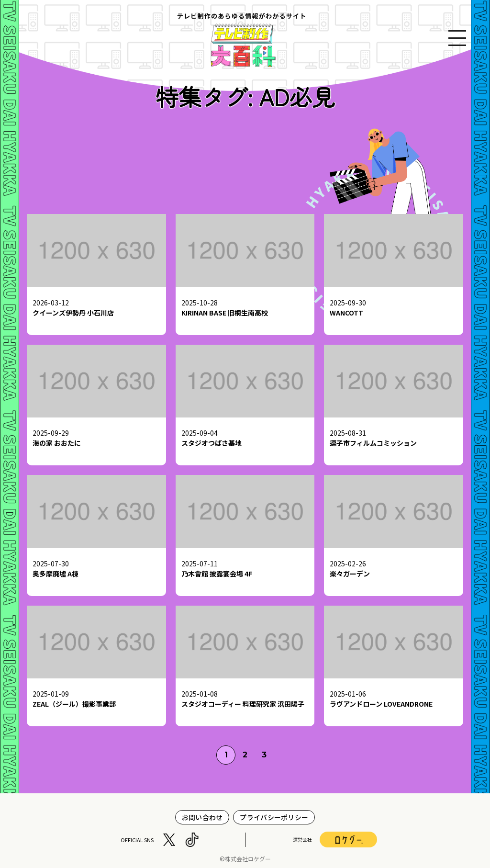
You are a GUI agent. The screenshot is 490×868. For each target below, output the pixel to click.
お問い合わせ (202, 817)
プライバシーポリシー (274, 817)
